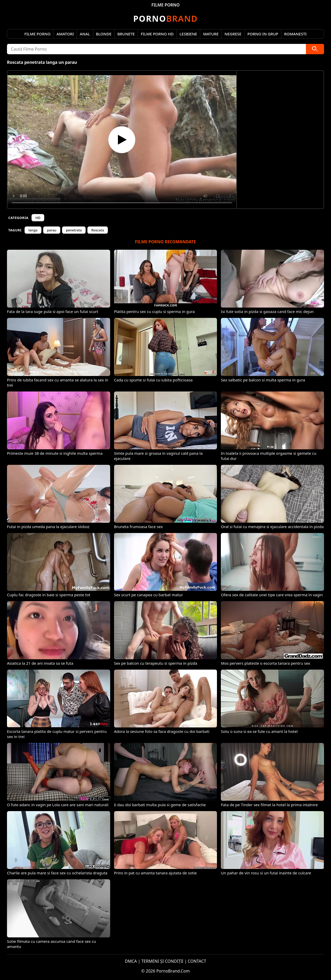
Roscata (98, 230)
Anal (85, 34)
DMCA (131, 961)
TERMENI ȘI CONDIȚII (162, 961)
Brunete (126, 34)
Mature (211, 34)
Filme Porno (37, 34)
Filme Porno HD (157, 34)
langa (33, 230)
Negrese (233, 34)
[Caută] (315, 49)
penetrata (74, 230)
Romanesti (295, 34)
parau (52, 230)
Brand (165, 18)
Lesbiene (188, 34)
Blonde (104, 34)
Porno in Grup (263, 34)
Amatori (65, 34)
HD (38, 218)
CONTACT (197, 961)
